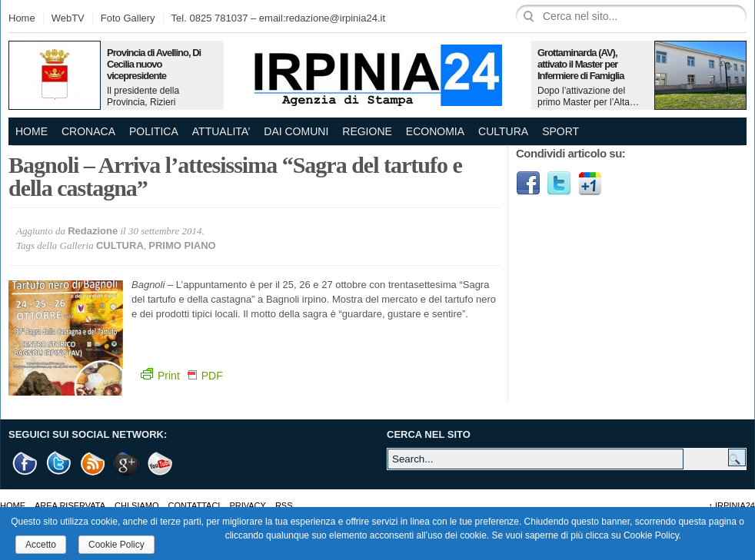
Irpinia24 (732, 505)
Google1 (590, 184)
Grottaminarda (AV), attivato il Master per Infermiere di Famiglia (580, 64)
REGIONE (367, 131)
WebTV (68, 18)
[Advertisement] (631, 311)
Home (22, 18)
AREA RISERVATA (70, 505)
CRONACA (88, 131)
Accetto (41, 545)
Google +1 (127, 464)
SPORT (560, 131)
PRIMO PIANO (182, 245)
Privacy (247, 505)
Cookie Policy (116, 545)
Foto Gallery (128, 18)
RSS (284, 505)
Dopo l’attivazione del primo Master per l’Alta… (588, 96)
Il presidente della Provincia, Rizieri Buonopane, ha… (143, 102)
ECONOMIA (435, 131)
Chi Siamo (136, 505)
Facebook (528, 184)
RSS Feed (93, 464)
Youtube (161, 464)
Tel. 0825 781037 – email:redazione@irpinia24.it (278, 18)
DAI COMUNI (296, 131)
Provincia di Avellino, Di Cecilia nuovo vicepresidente (154, 64)
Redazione (93, 231)
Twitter (559, 184)
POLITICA (154, 131)
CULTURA (503, 131)
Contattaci (195, 505)
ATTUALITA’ (221, 131)
